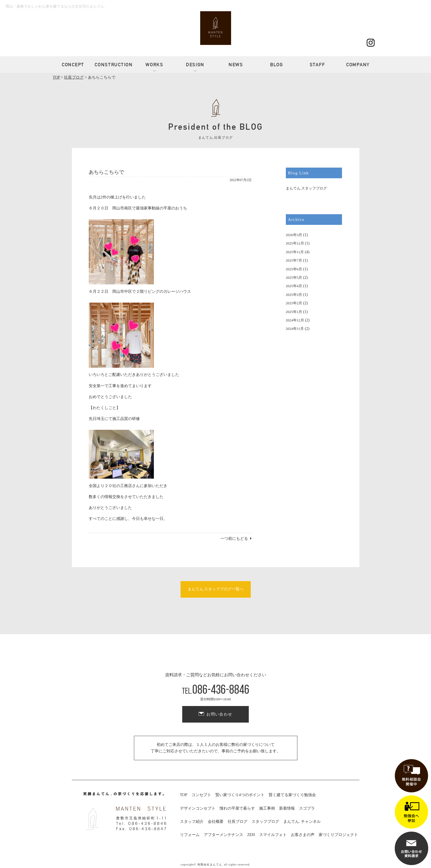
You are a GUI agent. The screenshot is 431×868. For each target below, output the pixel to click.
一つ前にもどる (234, 539)
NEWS (236, 65)
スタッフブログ (265, 822)
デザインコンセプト (198, 808)
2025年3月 (294, 295)
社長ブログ (238, 822)
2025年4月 (294, 286)
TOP (184, 795)
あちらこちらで (106, 172)
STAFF (317, 65)
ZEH (251, 835)
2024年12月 (295, 320)
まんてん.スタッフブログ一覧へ (216, 589)
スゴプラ (307, 808)
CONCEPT (73, 65)
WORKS (154, 65)
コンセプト (201, 795)
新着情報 (287, 808)
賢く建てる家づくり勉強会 (292, 795)
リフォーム (190, 835)
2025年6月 (294, 269)
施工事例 (267, 808)
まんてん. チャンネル (302, 822)
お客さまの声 (303, 835)
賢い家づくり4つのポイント (240, 795)
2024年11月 (295, 329)
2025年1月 (294, 312)
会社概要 (216, 822)
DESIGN (195, 65)
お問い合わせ (219, 714)
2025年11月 (295, 252)
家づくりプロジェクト (338, 835)
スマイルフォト (273, 835)
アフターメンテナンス (224, 835)
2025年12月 (295, 243)
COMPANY (358, 65)
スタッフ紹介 (192, 822)
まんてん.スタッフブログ (306, 188)
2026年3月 (294, 235)
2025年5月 (294, 277)
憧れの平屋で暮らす (237, 808)
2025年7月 (294, 260)
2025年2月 (294, 303)
